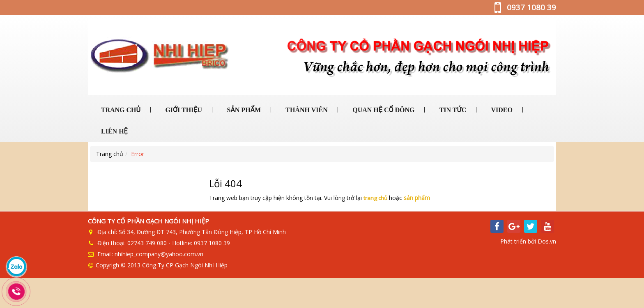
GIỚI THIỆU (183, 110)
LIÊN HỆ (114, 131)
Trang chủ (110, 154)
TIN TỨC (452, 110)
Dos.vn (547, 241)
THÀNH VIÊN (306, 110)
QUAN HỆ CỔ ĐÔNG (383, 110)
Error (138, 154)
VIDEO (501, 110)
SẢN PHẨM (243, 110)
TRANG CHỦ (120, 110)
